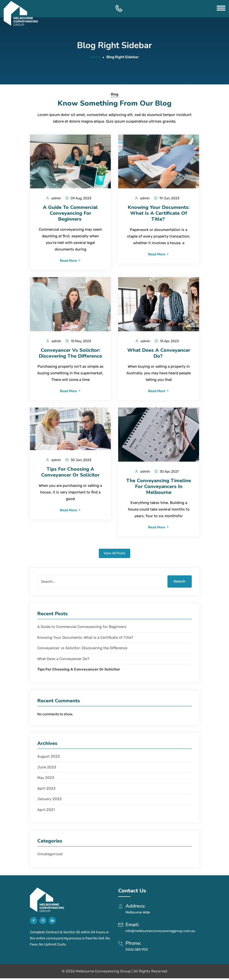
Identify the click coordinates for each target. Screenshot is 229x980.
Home (95, 57)
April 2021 (46, 811)
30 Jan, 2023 (78, 461)
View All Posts (114, 555)
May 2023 (46, 779)
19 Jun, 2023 (167, 198)
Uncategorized (50, 856)
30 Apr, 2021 (166, 473)
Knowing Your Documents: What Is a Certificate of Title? (86, 639)
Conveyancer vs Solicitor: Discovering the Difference (82, 650)
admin (53, 198)
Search (178, 583)
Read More (70, 261)
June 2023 (47, 769)
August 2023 (49, 758)
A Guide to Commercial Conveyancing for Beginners (82, 628)
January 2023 (49, 801)
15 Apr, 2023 (167, 342)
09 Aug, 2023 (78, 198)
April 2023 (46, 790)
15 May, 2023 (78, 342)
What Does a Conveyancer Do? (64, 661)
